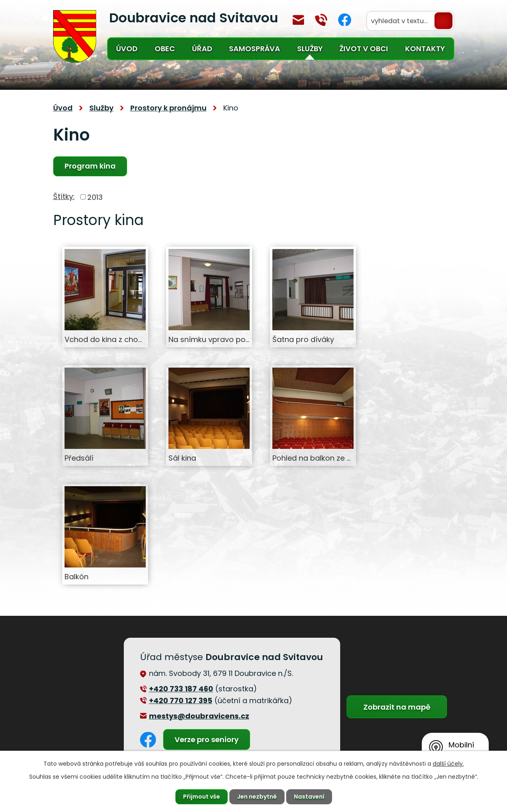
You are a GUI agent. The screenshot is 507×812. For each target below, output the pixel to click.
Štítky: (64, 196)
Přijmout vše (202, 797)
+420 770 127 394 (321, 20)
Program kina (90, 166)
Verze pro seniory (207, 739)
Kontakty (425, 49)
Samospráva (255, 49)
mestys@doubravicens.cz (298, 20)
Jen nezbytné (257, 797)
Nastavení (309, 797)
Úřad (202, 49)
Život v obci (364, 49)
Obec (165, 49)
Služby (310, 49)
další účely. (448, 764)
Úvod (127, 49)
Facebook (345, 20)
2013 (95, 197)
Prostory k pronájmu (168, 108)
